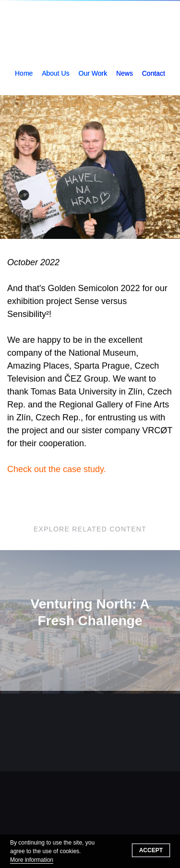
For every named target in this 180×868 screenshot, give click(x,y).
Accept (151, 850)
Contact (154, 73)
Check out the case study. (57, 469)
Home (24, 73)
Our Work (93, 73)
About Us (56, 73)
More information (32, 860)
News (125, 73)
